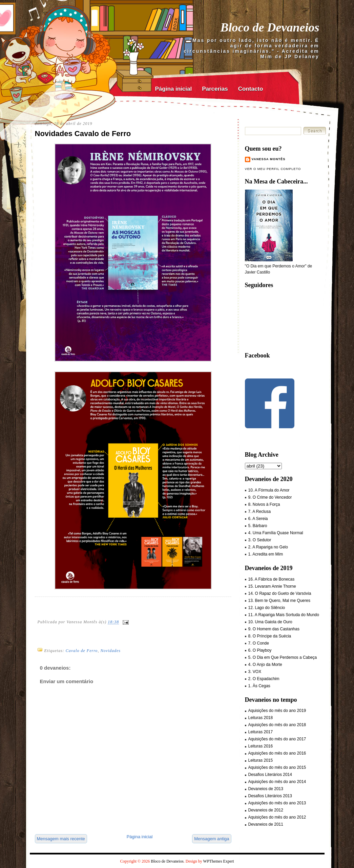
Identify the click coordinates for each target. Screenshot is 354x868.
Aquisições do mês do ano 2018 (277, 725)
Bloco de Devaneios (270, 27)
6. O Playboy (260, 650)
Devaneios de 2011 (266, 824)
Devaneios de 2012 (266, 810)
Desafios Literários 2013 (270, 796)
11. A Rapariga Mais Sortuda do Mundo (284, 615)
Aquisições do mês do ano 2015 (277, 767)
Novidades (110, 651)
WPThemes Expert (219, 861)
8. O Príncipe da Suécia (270, 636)
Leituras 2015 (261, 760)
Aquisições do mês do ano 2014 (277, 782)
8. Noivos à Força (264, 504)
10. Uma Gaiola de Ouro (270, 622)
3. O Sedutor (260, 540)
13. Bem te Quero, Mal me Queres (279, 601)
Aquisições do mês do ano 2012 (277, 817)
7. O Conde (259, 643)
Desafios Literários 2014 (270, 775)
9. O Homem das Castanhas (274, 629)
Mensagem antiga (212, 839)
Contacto (251, 89)
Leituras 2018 (261, 718)
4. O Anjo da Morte (265, 665)
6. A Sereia (258, 519)
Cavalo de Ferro (82, 651)
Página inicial (174, 89)
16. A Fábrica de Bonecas (272, 579)
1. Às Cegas (259, 686)
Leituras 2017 (261, 732)
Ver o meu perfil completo (273, 169)
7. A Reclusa (260, 512)
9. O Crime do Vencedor (270, 497)
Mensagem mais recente (61, 839)
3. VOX (255, 672)
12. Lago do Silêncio (267, 608)
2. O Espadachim (264, 679)
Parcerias (215, 89)
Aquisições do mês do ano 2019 (277, 711)
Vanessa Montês (269, 159)
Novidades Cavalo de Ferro (83, 134)
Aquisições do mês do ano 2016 (277, 753)
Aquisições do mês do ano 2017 (277, 739)
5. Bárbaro (258, 526)
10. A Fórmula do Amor (269, 490)
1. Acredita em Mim (266, 554)
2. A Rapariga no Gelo (268, 547)
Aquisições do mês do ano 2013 (277, 803)
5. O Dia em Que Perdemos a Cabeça (283, 657)
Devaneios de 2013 (266, 789)
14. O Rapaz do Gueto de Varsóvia (280, 593)
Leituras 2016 (261, 746)
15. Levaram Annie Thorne (272, 586)
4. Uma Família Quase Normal (276, 533)
